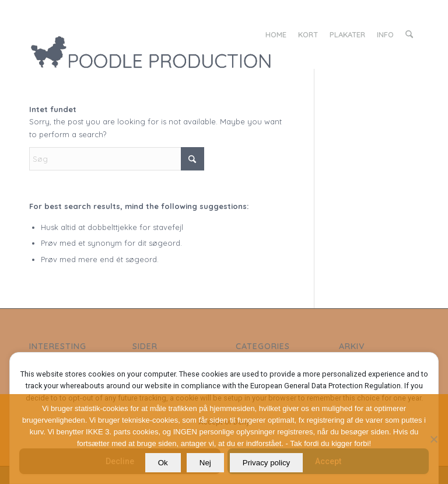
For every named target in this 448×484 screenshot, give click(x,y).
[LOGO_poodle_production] (187, 34)
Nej (205, 463)
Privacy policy (266, 463)
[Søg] (409, 34)
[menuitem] (276, 34)
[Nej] (433, 439)
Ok (163, 463)
